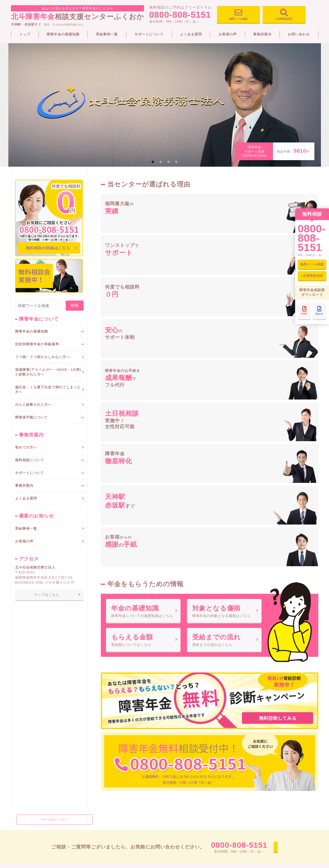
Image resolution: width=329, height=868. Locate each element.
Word (319, 311)
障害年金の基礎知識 (63, 34)
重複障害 (98, 712)
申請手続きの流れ (182, 703)
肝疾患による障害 (105, 759)
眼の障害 (98, 836)
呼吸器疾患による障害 (109, 705)
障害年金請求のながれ (32, 726)
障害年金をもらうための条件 (37, 740)
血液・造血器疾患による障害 (114, 752)
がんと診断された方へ (33, 405)
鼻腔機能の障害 (104, 829)
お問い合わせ (299, 34)
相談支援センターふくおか (77, 13)
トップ (25, 34)
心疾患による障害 (105, 773)
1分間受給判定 (284, 15)
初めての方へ (26, 447)
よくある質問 (191, 34)
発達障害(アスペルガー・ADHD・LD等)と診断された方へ (48, 372)
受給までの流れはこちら (224, 402)
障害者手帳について (182, 688)
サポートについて (149, 34)
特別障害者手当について (34, 768)
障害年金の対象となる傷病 (35, 712)
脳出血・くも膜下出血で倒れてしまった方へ (48, 389)
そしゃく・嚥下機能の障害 (112, 808)
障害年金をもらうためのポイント (41, 761)
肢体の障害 (100, 801)
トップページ (23, 688)
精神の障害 (100, 794)
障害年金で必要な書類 (32, 747)
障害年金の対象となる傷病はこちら (224, 364)
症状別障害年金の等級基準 (111, 696)
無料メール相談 (238, 15)
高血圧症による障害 (107, 730)
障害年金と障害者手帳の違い (191, 722)
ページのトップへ (49, 627)
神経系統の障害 (104, 787)
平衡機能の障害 (104, 822)
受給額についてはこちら (143, 402)
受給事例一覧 (107, 34)
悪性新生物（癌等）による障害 (115, 738)
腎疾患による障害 (105, 766)
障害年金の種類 (27, 733)
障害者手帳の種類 (182, 696)
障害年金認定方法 (29, 754)
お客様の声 (228, 34)
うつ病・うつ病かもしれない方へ (42, 357)
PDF (304, 311)
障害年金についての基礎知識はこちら (143, 364)
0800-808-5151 (180, 16)
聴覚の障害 (100, 780)
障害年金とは (25, 705)
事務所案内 (262, 34)
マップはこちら (47, 595)
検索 (75, 305)
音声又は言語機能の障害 (110, 815)
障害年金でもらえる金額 (34, 719)
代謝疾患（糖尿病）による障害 (115, 745)
